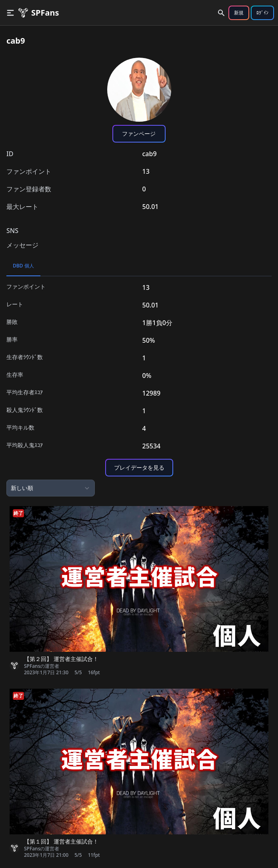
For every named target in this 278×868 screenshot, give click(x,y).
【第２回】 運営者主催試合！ (61, 659)
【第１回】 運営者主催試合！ (61, 841)
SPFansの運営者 (42, 666)
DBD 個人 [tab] (23, 266)
